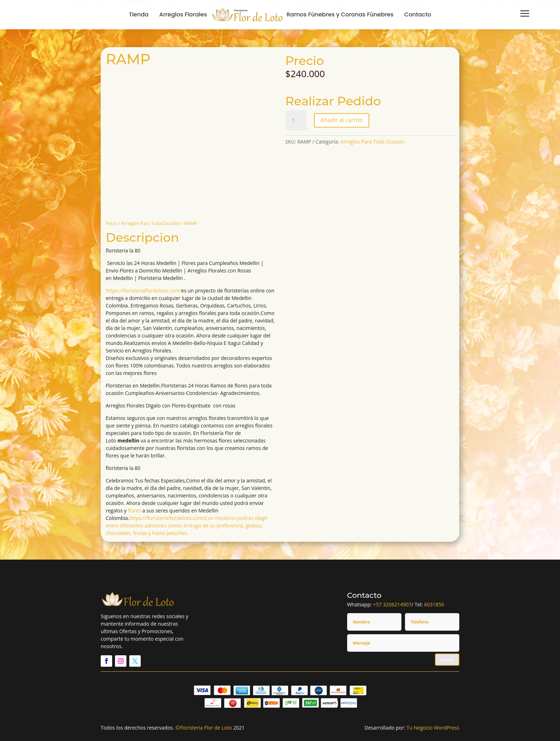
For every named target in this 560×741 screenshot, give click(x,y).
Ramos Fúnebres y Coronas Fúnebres (340, 14)
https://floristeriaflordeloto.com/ (143, 291)
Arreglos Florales (183, 14)
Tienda (139, 14)
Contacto (418, 14)
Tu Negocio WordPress (433, 728)
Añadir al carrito (342, 120)
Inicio (111, 223)
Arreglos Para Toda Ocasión (151, 223)
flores (134, 510)
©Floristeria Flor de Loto (204, 728)
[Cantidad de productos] (296, 120)
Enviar (447, 660)
